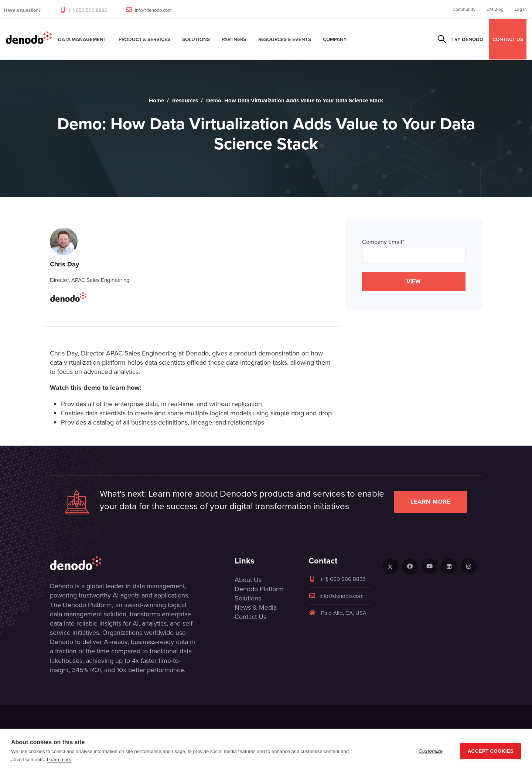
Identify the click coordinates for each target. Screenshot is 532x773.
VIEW (414, 281)
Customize (431, 751)
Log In (521, 9)
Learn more (431, 502)
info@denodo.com (153, 10)
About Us (248, 580)
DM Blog (495, 9)
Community (464, 9)
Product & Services (144, 39)
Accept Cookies (491, 751)
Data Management (82, 39)
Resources (185, 101)
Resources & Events (285, 39)
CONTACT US (508, 39)
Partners (234, 39)
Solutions (196, 39)
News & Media (256, 607)
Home (156, 101)
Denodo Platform (259, 589)
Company (335, 39)
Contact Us (250, 617)
